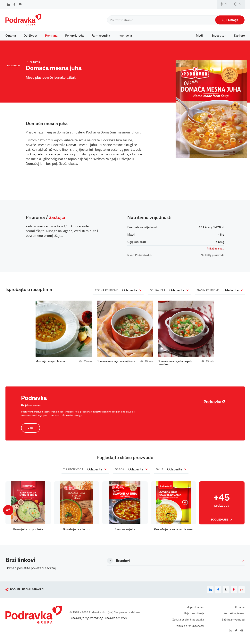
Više (31, 430)
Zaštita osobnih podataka (188, 622)
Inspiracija (125, 36)
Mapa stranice (195, 609)
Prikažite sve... (216, 251)
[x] (226, 592)
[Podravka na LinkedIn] (8, 5)
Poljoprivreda (74, 36)
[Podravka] (23, 24)
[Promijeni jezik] (238, 5)
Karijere (239, 36)
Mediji (200, 36)
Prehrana (51, 36)
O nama (11, 36)
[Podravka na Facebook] (14, 5)
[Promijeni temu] (224, 5)
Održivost (30, 36)
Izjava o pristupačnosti (190, 628)
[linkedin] (210, 592)
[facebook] (218, 592)
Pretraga (230, 20)
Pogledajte (222, 522)
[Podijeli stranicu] (8, 510)
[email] (242, 592)
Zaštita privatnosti (233, 622)
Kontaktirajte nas (234, 616)
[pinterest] (234, 592)
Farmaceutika (101, 36)
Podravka (33, 64)
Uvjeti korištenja (194, 616)
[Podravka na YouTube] (20, 5)
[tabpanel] (64, 334)
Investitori (219, 36)
